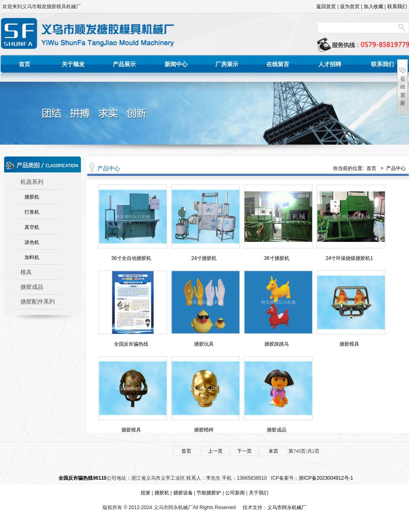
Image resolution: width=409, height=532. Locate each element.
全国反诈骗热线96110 (82, 478)
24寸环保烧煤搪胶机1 (349, 258)
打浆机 (32, 212)
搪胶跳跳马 (277, 344)
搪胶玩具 (204, 344)
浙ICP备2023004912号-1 (326, 478)
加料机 (32, 257)
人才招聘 (330, 64)
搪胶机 (32, 197)
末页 (273, 451)
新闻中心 (176, 64)
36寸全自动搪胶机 (131, 258)
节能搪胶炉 (209, 493)
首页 (25, 64)
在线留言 (278, 64)
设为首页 (350, 7)
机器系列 (32, 182)
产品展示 (124, 64)
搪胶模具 (349, 344)
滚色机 (32, 242)
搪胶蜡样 (204, 430)
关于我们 (259, 493)
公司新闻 (235, 493)
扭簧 (145, 493)
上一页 (215, 451)
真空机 (32, 227)
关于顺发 (73, 64)
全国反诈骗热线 (131, 344)
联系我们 (397, 7)
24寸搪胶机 (204, 258)
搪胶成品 (32, 287)
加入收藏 (373, 7)
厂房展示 (227, 64)
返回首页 (326, 7)
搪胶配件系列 (38, 302)
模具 (26, 272)
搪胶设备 (183, 493)
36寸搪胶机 (276, 258)
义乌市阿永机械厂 (287, 507)
